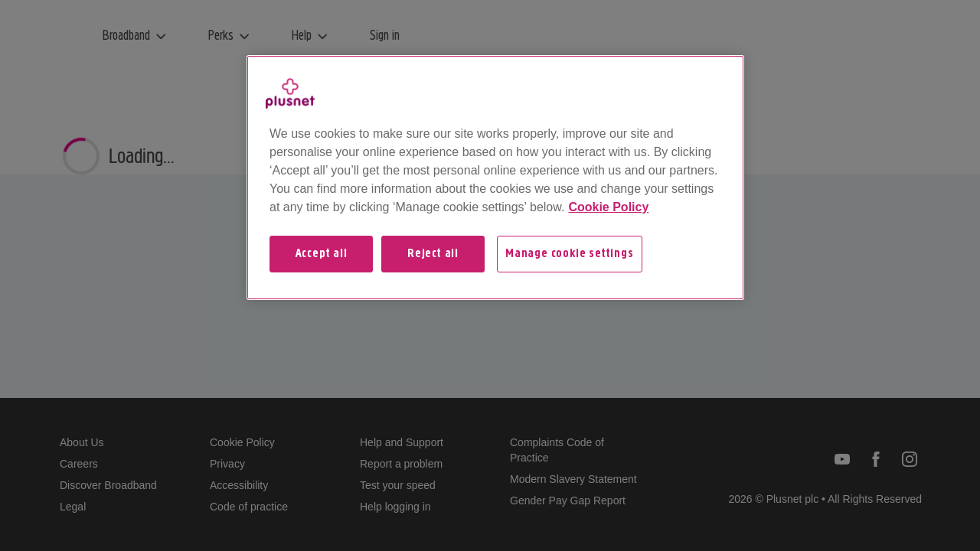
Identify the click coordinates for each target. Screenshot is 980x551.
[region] (495, 178)
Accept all (322, 254)
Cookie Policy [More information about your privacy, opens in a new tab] (608, 207)
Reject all (433, 254)
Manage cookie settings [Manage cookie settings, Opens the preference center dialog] (570, 254)
